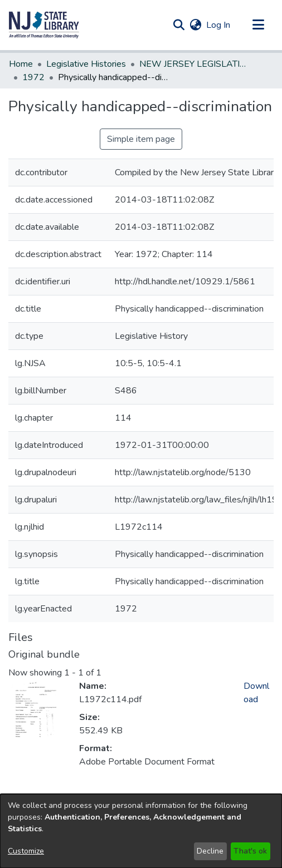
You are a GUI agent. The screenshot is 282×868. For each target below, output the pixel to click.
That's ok (250, 851)
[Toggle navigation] (258, 25)
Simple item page (141, 139)
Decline (210, 851)
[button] (44, 25)
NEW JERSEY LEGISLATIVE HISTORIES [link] (195, 64)
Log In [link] (219, 25)
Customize (26, 851)
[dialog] (141, 831)
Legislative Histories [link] (86, 64)
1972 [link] (33, 77)
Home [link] (21, 64)
